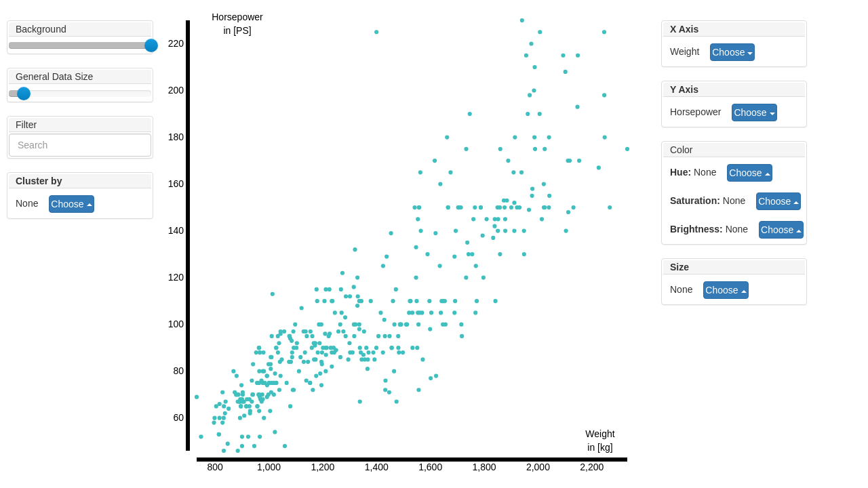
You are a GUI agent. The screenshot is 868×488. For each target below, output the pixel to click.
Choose (732, 52)
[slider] (151, 45)
